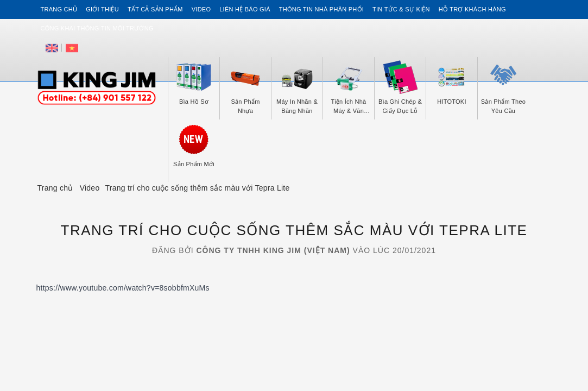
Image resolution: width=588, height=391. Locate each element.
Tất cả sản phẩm (155, 9)
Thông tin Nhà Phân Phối (321, 9)
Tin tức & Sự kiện (401, 9)
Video (201, 9)
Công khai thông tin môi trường (97, 28)
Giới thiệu (102, 9)
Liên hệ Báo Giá (245, 9)
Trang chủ (59, 9)
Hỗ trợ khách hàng (472, 9)
